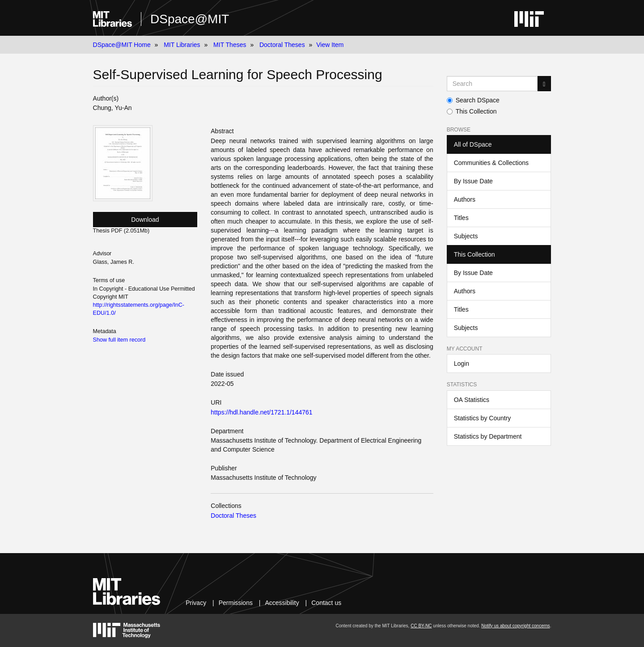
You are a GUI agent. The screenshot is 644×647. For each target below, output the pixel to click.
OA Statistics (472, 400)
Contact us (326, 603)
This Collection (472, 111)
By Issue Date (473, 181)
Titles (461, 218)
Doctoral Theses (282, 45)
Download (145, 220)
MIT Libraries (182, 45)
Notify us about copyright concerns (515, 626)
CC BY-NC (421, 626)
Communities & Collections (491, 163)
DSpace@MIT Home (122, 45)
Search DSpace (473, 100)
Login (462, 364)
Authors (465, 199)
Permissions (236, 603)
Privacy (196, 603)
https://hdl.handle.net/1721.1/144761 (261, 412)
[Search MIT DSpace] (492, 84)
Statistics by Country (483, 418)
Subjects (466, 236)
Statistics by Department (488, 436)
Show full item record (119, 340)
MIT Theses (230, 45)
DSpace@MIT (190, 19)
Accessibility (282, 603)
